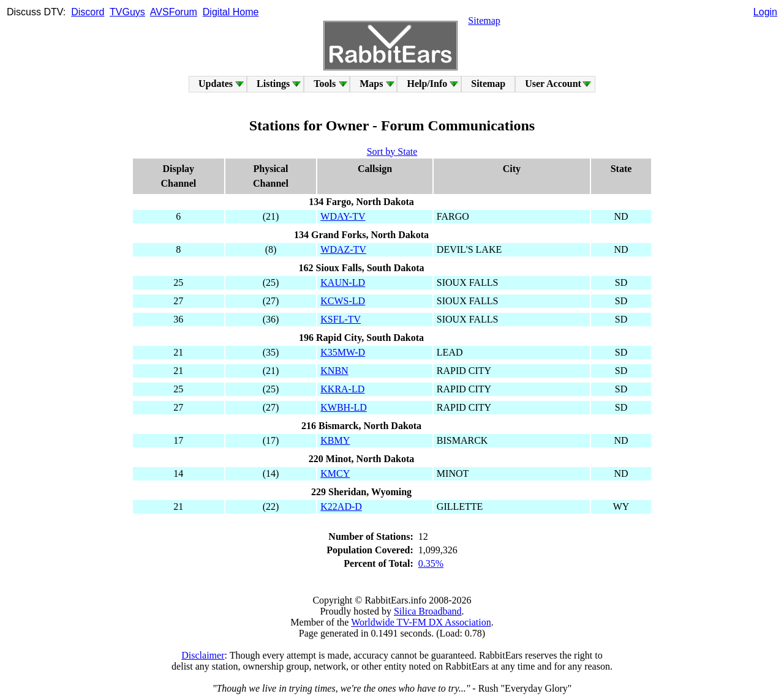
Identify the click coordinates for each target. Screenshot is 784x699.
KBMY (335, 440)
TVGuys (127, 12)
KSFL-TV (341, 319)
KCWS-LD (343, 301)
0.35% (431, 563)
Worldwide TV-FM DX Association (421, 622)
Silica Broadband (428, 611)
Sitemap (484, 21)
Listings (273, 84)
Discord (88, 12)
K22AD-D (341, 506)
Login (765, 12)
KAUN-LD (343, 282)
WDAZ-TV (343, 249)
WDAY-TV (343, 216)
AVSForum (174, 12)
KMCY (335, 473)
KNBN (334, 371)
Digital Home (231, 12)
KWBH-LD (344, 407)
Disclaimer (203, 655)
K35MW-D (343, 352)
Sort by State (392, 151)
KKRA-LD (342, 389)
